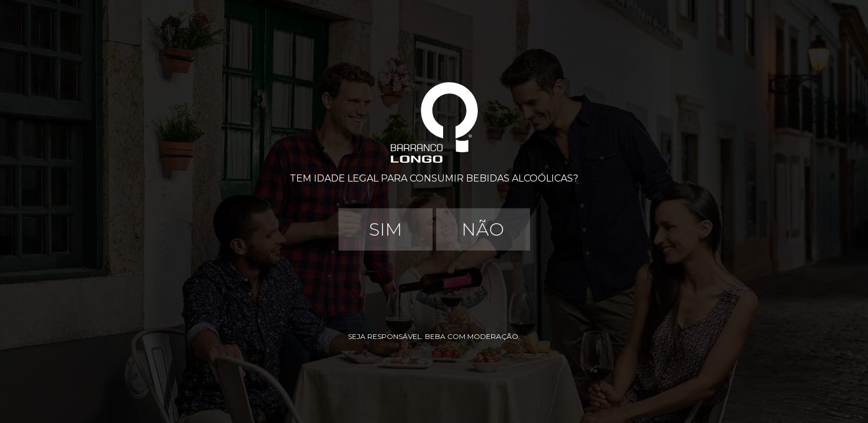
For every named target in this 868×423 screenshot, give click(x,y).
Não (483, 229)
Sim (386, 229)
